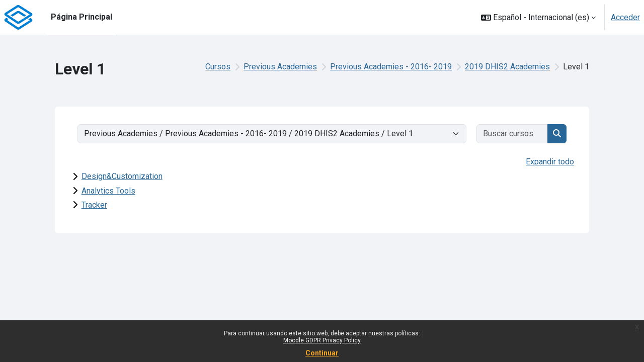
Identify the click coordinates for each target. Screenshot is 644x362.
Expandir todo (550, 162)
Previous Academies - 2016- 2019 (391, 67)
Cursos (218, 67)
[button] (538, 17)
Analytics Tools (108, 191)
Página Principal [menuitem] (82, 17)
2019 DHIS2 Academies (507, 67)
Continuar (322, 353)
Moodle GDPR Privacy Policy (322, 340)
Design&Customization (122, 176)
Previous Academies (280, 67)
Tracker (94, 205)
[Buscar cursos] (513, 134)
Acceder (625, 17)
